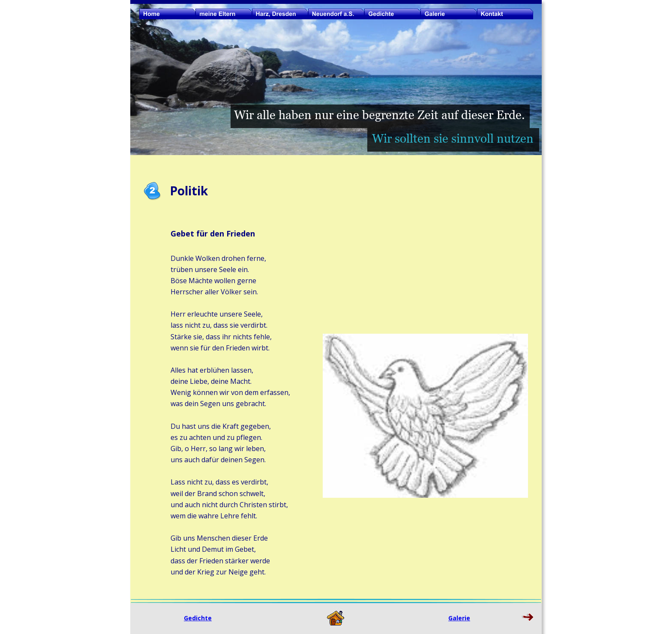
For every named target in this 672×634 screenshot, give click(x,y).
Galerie (459, 618)
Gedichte (198, 618)
